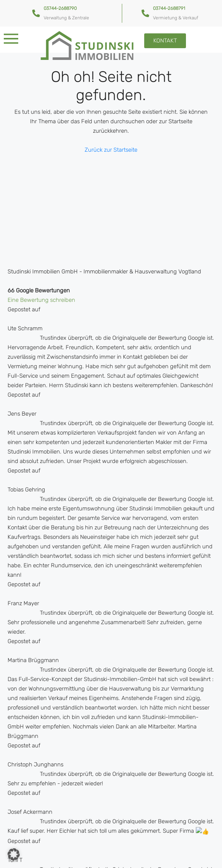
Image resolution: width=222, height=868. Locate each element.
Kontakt (72, 858)
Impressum (146, 858)
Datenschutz (106, 858)
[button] (14, 854)
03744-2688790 (60, 8)
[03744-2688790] (36, 13)
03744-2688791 (169, 8)
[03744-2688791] (145, 13)
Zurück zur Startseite (111, 150)
